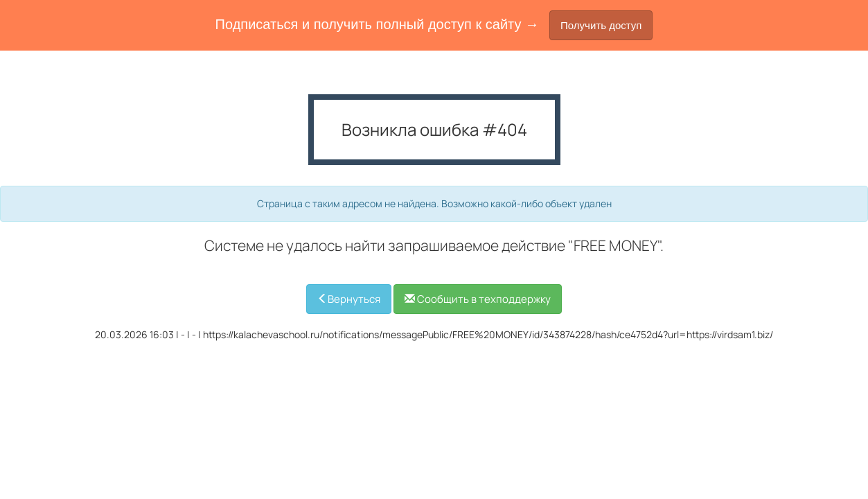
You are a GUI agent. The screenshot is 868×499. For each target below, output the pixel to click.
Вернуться (349, 299)
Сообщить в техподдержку (478, 299)
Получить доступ (601, 25)
